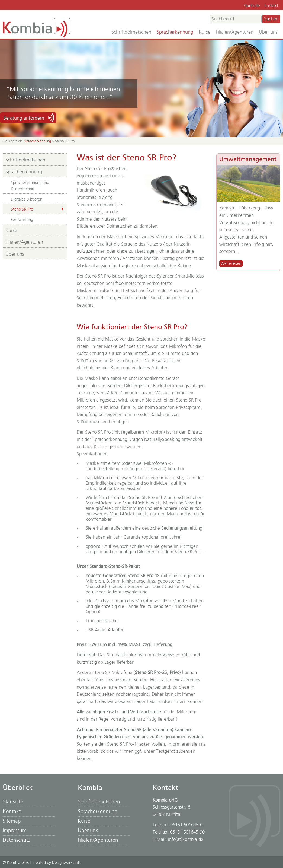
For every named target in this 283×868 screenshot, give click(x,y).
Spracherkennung (175, 32)
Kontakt (271, 6)
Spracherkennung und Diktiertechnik (30, 186)
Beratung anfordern (24, 118)
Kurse (205, 32)
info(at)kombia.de (186, 840)
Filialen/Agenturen (235, 32)
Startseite (252, 6)
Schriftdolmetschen (131, 32)
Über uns (268, 32)
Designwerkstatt (66, 863)
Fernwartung (22, 220)
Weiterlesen (231, 264)
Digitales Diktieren (27, 199)
